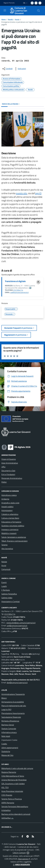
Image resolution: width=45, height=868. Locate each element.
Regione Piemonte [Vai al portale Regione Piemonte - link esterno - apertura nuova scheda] (9, 3)
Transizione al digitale (15, 281)
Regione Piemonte (9, 772)
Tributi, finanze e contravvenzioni (14, 541)
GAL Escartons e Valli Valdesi (13, 784)
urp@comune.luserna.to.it (17, 626)
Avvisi (17, 19)
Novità (10, 19)
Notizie (4, 562)
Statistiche (6, 751)
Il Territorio (6, 590)
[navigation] (5, 10)
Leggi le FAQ (6, 709)
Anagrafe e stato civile (10, 503)
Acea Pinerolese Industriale (12, 791)
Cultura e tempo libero (10, 518)
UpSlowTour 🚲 (7, 818)
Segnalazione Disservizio (11, 717)
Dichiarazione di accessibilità (13, 702)
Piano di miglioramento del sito (14, 706)
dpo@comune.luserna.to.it (17, 683)
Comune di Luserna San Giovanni (21, 11)
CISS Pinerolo (7, 795)
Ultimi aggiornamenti (10, 748)
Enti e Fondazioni (8, 474)
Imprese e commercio (10, 529)
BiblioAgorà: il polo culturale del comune (17, 768)
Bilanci (4, 698)
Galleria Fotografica (9, 594)
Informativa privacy (9, 732)
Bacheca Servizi (8, 725)
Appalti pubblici (7, 507)
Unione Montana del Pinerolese (14, 780)
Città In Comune (19, 853)
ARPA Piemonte (8, 803)
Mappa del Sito (7, 755)
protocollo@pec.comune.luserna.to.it (21, 623)
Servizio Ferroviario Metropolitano (15, 806)
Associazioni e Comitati (11, 601)
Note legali (6, 736)
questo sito (22, 193)
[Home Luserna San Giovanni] (21, 11)
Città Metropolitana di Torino (13, 776)
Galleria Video (7, 598)
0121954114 (18, 290)
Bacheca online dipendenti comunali (16, 814)
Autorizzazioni (7, 510)
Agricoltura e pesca (9, 495)
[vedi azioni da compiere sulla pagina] (20, 69)
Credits (4, 744)
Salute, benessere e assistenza (14, 537)
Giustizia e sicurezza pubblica (13, 526)
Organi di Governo (9, 459)
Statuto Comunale (9, 729)
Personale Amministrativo (12, 478)
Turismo (4, 545)
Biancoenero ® (24, 859)
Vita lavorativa (7, 549)
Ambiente (5, 499)
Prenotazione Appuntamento (13, 713)
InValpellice (6, 810)
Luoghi (4, 586)
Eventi (4, 582)
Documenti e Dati (8, 471)
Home (4, 19)
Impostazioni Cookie (9, 740)
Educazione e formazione (11, 522)
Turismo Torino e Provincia (12, 799)
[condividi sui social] (7, 69)
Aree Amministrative (10, 463)
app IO (38, 193)
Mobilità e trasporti (9, 533)
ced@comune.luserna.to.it (19, 292)
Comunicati (6, 569)
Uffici (3, 467)
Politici (4, 482)
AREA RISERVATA (21, 865)
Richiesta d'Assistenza (10, 721)
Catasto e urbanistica (10, 514)
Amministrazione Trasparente (13, 694)
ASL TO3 (5, 787)
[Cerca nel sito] (39, 11)
